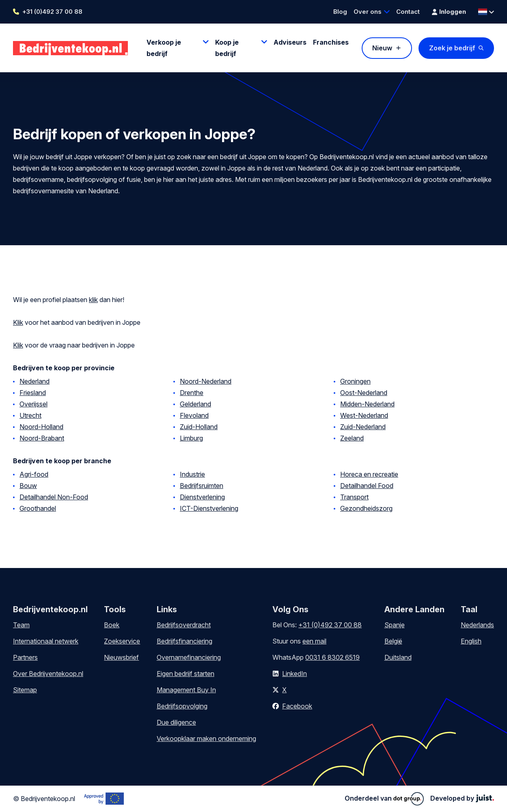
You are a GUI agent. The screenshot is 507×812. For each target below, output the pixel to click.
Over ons (368, 12)
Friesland (33, 393)
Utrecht (30, 415)
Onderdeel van (384, 799)
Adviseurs (290, 42)
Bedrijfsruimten (202, 486)
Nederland (35, 381)
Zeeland (352, 438)
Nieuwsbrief (121, 657)
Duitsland (398, 657)
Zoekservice (122, 641)
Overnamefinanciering (189, 657)
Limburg (191, 438)
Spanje (395, 625)
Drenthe (192, 393)
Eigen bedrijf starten (186, 674)
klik (93, 300)
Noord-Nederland (206, 381)
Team (21, 625)
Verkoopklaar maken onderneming (206, 739)
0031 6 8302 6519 (332, 657)
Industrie (192, 474)
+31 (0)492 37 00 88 (52, 12)
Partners (25, 657)
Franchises (331, 42)
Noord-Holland (41, 427)
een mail (314, 641)
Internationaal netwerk (46, 641)
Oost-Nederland (364, 393)
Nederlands (477, 625)
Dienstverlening (202, 497)
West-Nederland (364, 415)
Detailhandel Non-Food (54, 497)
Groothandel (38, 508)
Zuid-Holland (199, 427)
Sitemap (25, 690)
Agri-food (34, 474)
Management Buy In (186, 690)
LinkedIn (294, 674)
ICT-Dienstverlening (209, 508)
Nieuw (382, 48)
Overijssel (33, 404)
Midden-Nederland (367, 404)
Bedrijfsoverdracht (184, 625)
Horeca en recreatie (369, 474)
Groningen (355, 381)
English (471, 641)
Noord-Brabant (42, 438)
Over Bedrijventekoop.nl (48, 674)
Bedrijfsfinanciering (184, 641)
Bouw (28, 486)
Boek (112, 625)
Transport (354, 497)
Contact (408, 12)
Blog (340, 12)
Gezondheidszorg (366, 508)
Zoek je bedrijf (452, 48)
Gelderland (195, 404)
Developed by (462, 798)
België (393, 641)
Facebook (297, 706)
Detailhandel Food (367, 486)
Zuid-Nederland (363, 427)
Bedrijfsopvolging (182, 706)
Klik (18, 322)
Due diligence (176, 722)
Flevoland (194, 415)
